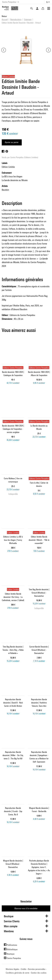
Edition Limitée (8, 167)
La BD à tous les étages (12, 176)
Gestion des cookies (39, 973)
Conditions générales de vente (17, 973)
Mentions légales (12, 969)
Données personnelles (37, 969)
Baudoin (5, 190)
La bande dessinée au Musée (15, 180)
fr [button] (47, 2)
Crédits (23, 969)
